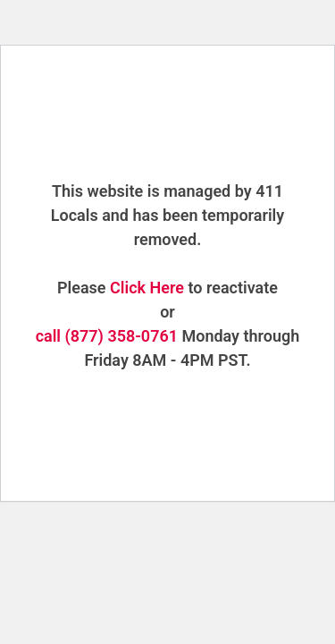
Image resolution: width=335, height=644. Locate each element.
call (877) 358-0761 (107, 336)
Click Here (147, 288)
